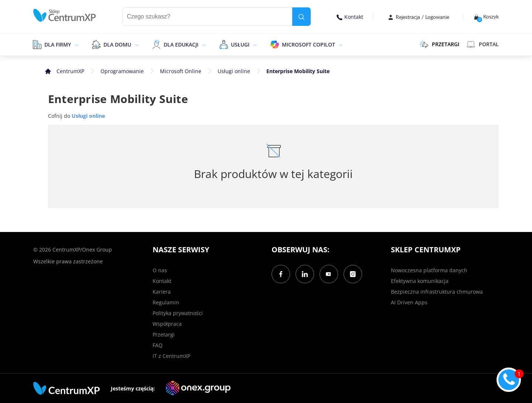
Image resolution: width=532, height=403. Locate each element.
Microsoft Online (181, 71)
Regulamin (166, 302)
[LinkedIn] (305, 274)
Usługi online (234, 71)
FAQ (158, 345)
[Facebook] (281, 274)
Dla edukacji (181, 45)
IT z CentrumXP (171, 356)
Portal (483, 44)
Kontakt (350, 17)
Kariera (162, 292)
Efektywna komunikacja (420, 281)
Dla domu (117, 45)
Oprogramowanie (122, 71)
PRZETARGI (439, 44)
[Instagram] (353, 274)
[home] (65, 15)
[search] (301, 17)
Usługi (240, 45)
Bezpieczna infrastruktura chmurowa (437, 292)
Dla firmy (58, 45)
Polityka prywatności (178, 313)
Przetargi (164, 334)
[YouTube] (329, 274)
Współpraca (167, 324)
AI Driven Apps (409, 302)
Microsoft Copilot (308, 45)
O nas (160, 270)
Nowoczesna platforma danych (429, 270)
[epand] (76, 44)
